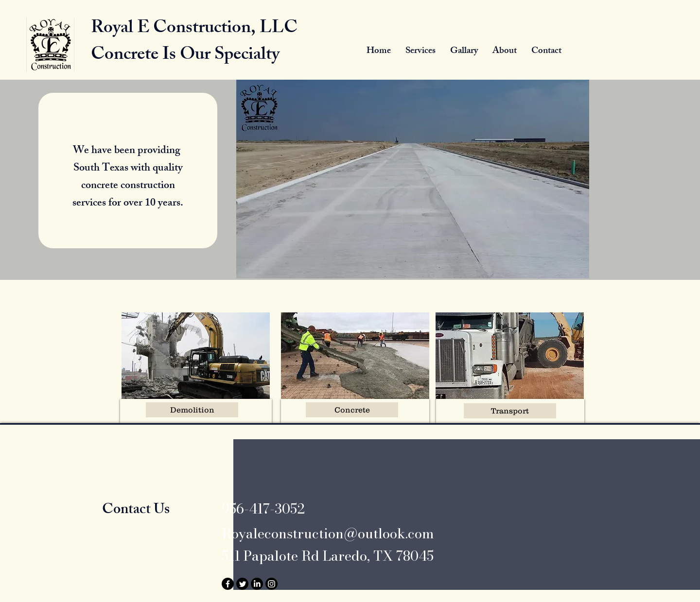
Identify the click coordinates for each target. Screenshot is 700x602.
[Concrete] (352, 410)
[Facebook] (228, 584)
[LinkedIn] (257, 584)
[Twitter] (242, 584)
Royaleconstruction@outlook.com (328, 533)
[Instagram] (271, 584)
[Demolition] (192, 410)
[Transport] (510, 411)
